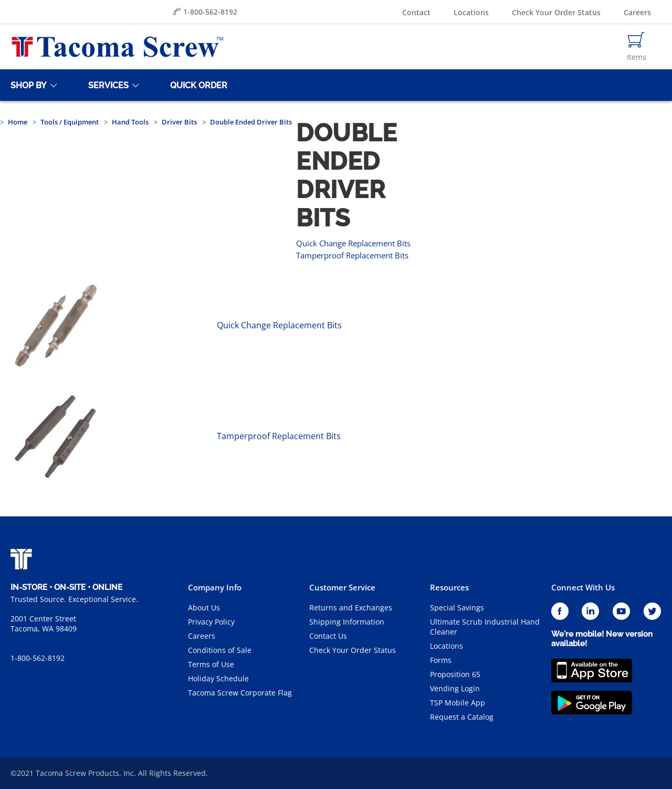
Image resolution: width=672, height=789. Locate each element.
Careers (637, 12)
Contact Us (328, 636)
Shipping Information (347, 622)
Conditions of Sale (220, 650)
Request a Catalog (462, 717)
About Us (204, 608)
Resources (449, 587)
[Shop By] (27, 85)
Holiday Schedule (218, 678)
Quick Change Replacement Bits (353, 243)
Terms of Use (211, 664)
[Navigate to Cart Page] (637, 47)
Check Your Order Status (556, 12)
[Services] (107, 85)
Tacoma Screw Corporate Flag (240, 693)
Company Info (215, 587)
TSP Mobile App (458, 703)
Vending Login (455, 688)
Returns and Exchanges (351, 608)
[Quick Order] (197, 85)
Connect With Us (583, 587)
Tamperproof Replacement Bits (352, 255)
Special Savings (457, 608)
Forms (441, 660)
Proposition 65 (455, 674)
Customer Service (342, 587)
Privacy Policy (211, 622)
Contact (416, 12)
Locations (471, 12)
